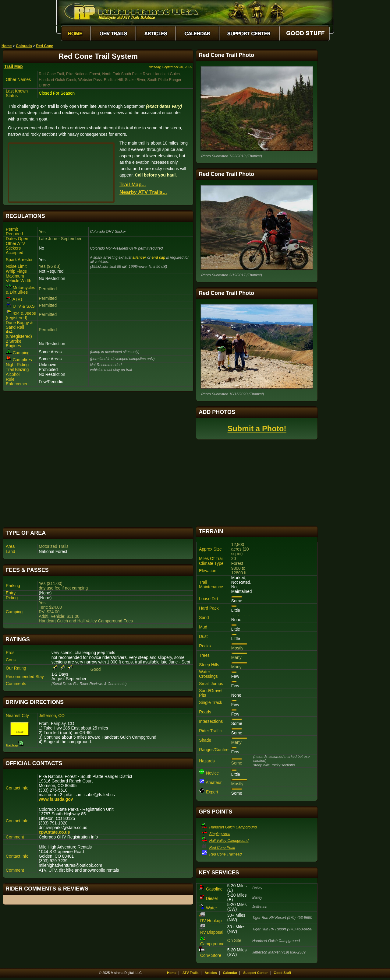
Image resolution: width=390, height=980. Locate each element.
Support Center (256, 973)
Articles (211, 973)
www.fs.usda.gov (56, 799)
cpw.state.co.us (54, 832)
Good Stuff (282, 973)
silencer (139, 257)
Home (7, 46)
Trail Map (14, 66)
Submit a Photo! (257, 429)
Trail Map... (133, 185)
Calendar (230, 973)
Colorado (24, 46)
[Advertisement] (98, 459)
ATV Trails (191, 973)
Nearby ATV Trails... (143, 192)
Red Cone (44, 46)
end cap (158, 257)
